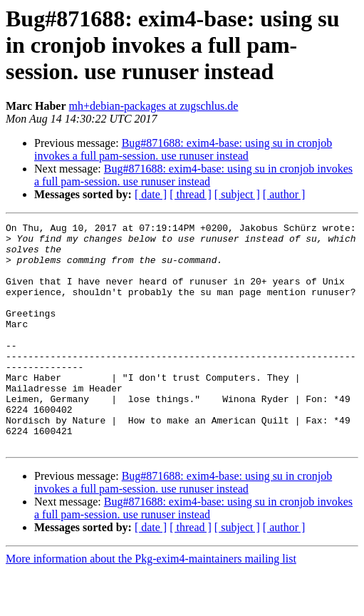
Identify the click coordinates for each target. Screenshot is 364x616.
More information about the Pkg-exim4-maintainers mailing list (151, 604)
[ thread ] (191, 194)
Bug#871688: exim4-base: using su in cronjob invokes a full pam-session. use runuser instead (183, 149)
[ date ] (151, 194)
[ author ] (284, 194)
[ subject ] (237, 194)
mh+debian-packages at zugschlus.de (154, 106)
